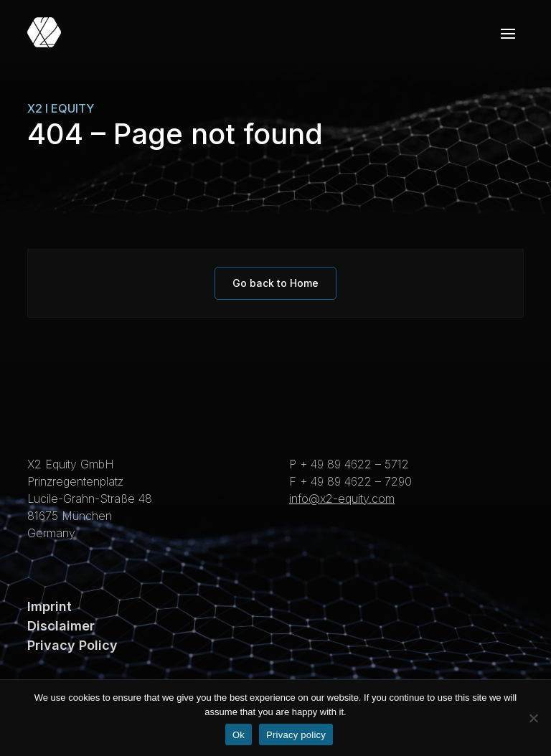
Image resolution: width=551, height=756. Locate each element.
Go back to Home (275, 283)
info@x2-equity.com (342, 499)
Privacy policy (296, 735)
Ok (239, 735)
